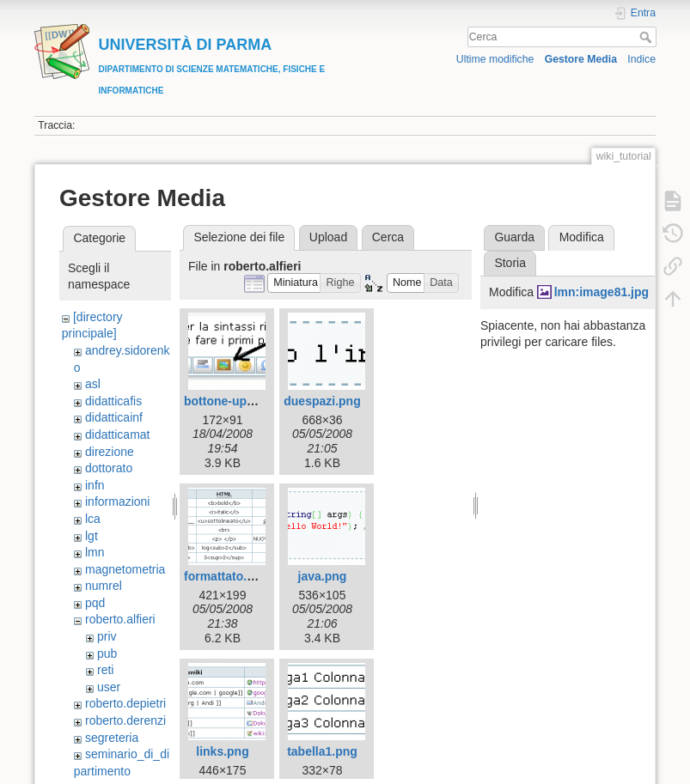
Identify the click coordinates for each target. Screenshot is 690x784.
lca (93, 519)
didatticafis (113, 401)
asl (93, 384)
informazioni (117, 501)
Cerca (647, 37)
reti (105, 670)
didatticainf (114, 417)
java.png (323, 576)
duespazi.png (322, 401)
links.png (222, 751)
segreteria (112, 738)
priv (107, 636)
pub (107, 653)
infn (95, 485)
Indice (641, 59)
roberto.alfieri (120, 619)
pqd (95, 603)
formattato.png (226, 576)
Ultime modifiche (495, 59)
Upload (328, 237)
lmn (95, 552)
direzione (110, 452)
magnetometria (125, 569)
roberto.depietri (125, 703)
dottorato (109, 468)
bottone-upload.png (240, 401)
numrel (104, 586)
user (109, 687)
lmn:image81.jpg (601, 292)
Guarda (514, 237)
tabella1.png (322, 751)
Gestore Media (581, 59)
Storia (510, 263)
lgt (92, 536)
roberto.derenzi (125, 720)
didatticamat (117, 435)
